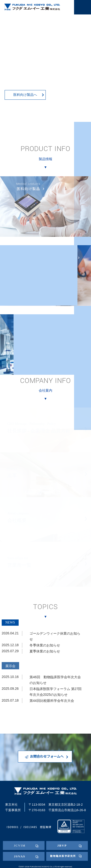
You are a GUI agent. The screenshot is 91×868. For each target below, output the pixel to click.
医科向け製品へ (29, 95)
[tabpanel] (45, 64)
